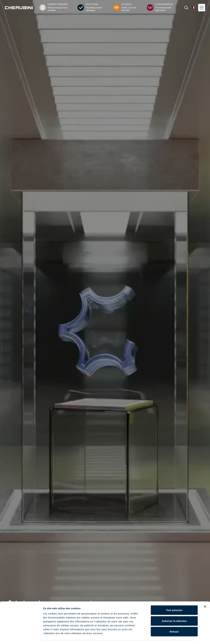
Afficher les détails (181, 638)
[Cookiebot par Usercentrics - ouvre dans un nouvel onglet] (21, 638)
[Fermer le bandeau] (205, 597)
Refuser (174, 622)
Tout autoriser (174, 601)
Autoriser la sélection (174, 612)
